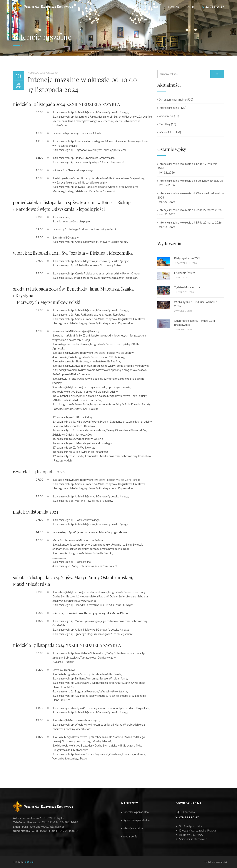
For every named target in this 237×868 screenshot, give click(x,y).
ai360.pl (29, 862)
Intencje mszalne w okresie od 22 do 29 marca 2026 (190, 210)
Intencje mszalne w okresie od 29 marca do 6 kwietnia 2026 (191, 195)
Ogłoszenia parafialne (172, 99)
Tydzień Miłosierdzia (187, 287)
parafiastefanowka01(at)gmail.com (44, 827)
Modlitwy (164, 124)
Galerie (191, 7)
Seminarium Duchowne (193, 839)
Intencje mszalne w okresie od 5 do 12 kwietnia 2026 (190, 181)
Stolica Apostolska (191, 826)
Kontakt (175, 7)
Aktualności (153, 7)
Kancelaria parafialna (135, 812)
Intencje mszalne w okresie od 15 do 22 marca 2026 (190, 222)
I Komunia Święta (185, 273)
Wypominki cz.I (167, 132)
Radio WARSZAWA (191, 835)
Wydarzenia (165, 116)
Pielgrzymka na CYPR (187, 258)
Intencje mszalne (168, 108)
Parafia (132, 7)
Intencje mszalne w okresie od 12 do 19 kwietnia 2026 (187, 166)
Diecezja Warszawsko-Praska (197, 830)
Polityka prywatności (215, 862)
